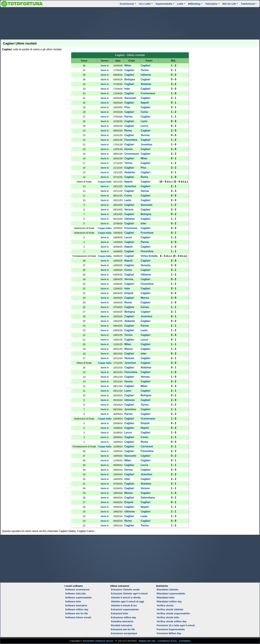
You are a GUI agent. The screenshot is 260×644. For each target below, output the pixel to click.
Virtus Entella (149, 256)
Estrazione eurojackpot (124, 633)
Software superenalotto (78, 598)
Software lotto (73, 602)
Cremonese (148, 93)
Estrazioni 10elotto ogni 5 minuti (129, 594)
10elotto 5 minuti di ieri (124, 606)
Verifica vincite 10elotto (170, 609)
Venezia (146, 265)
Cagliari (146, 65)
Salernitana (148, 498)
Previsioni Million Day (169, 633)
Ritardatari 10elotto (168, 590)
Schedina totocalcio (122, 621)
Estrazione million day (124, 617)
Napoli (145, 103)
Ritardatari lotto (166, 598)
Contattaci (185, 641)
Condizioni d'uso (167, 641)
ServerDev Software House (98, 641)
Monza (145, 298)
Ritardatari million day (169, 602)
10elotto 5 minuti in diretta (126, 598)
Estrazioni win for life (123, 629)
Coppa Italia (105, 182)
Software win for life (77, 613)
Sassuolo (130, 98)
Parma (128, 117)
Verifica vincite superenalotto (173, 613)
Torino (145, 70)
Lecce (144, 126)
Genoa (129, 149)
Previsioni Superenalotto (171, 629)
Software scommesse (77, 590)
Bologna (130, 79)
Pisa (127, 107)
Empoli (129, 293)
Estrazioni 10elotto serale (125, 590)
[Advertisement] (130, 23)
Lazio (144, 121)
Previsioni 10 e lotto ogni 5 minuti (176, 625)
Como (144, 112)
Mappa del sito (147, 641)
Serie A (105, 66)
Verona (145, 135)
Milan (128, 65)
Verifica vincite (165, 606)
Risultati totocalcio (122, 625)
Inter (127, 89)
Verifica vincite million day (172, 621)
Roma (128, 131)
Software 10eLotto (76, 594)
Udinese (146, 75)
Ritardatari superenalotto (171, 594)
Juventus (146, 144)
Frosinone (131, 228)
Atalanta (146, 84)
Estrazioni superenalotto (125, 609)
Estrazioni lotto (120, 613)
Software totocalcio (76, 606)
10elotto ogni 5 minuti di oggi (128, 602)
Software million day (77, 609)
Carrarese (147, 446)
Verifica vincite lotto (168, 617)
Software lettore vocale (78, 617)
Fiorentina (131, 140)
